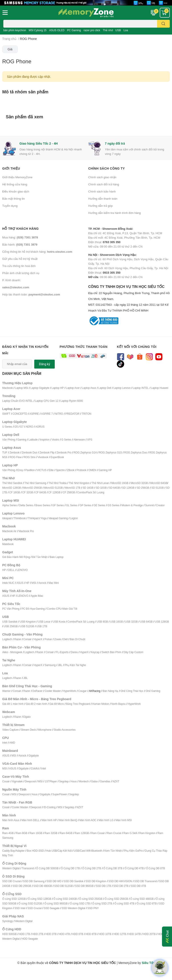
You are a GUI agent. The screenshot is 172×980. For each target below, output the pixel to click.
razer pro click (92, 30)
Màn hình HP (49, 820)
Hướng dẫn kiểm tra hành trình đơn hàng (115, 213)
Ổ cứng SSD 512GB (30, 903)
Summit (149, 505)
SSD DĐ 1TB (103, 886)
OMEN (92, 470)
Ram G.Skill (130, 833)
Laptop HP (58, 388)
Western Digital (11, 868)
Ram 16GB (36, 833)
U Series (7, 427)
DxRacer (37, 691)
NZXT (116, 781)
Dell (65, 639)
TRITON (86, 414)
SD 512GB (158, 488)
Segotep (64, 781)
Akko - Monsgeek (12, 652)
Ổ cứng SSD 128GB (39, 899)
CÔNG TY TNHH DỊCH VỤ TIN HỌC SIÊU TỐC (129, 299)
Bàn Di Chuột (78, 639)
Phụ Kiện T (71, 665)
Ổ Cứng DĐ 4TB (134, 868)
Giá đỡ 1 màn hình (13, 704)
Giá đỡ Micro (57, 704)
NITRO (59, 414)
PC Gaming (74, 30)
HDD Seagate (30, 939)
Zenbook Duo (30, 452)
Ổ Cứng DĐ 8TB (156, 868)
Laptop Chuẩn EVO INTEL (17, 401)
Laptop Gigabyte (40, 388)
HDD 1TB (24, 934)
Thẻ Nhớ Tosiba (57, 483)
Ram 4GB (8, 833)
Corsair (27, 639)
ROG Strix (30, 457)
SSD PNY (93, 908)
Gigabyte (34, 756)
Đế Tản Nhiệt (40, 557)
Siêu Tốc (148, 963)
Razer (18, 639)
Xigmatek (17, 781)
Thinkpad (33, 518)
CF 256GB (69, 492)
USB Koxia (59, 622)
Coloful (35, 768)
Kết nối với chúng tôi (137, 347)
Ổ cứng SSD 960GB (56, 903)
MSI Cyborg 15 (38, 30)
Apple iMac (37, 596)
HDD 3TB (51, 934)
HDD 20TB (149, 934)
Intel (5, 743)
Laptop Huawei (159, 388)
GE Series (99, 505)
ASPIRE (34, 414)
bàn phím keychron (15, 30)
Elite (51, 470)
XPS (90, 440)
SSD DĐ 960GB (84, 886)
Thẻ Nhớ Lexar (100, 483)
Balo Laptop (57, 557)
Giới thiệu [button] (11, 168)
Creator (160, 505)
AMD (12, 743)
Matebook (8, 544)
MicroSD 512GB (53, 488)
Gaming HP (105, 470)
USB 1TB (42, 626)
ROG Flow (16, 457)
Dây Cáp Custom (133, 652)
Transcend (28, 868)
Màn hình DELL (31, 820)
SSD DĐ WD (54, 881)
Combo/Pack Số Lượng (91, 492)
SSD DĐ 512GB (63, 886)
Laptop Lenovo (122, 388)
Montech (84, 781)
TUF (5, 452)
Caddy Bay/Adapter (13, 851)
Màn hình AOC (88, 820)
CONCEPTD (20, 414)
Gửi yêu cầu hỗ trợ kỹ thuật (20, 259)
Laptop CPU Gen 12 (47, 401)
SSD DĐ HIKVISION (120, 881)
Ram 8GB (21, 833)
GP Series (86, 505)
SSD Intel (20, 908)
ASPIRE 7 (47, 414)
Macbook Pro (26, 531)
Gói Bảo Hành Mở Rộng (16, 557)
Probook (81, 470)
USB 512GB (27, 626)
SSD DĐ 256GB (22, 886)
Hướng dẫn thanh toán (103, 199)
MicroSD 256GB (32, 488)
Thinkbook (20, 518)
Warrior (6, 691)
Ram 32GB (51, 833)
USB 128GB (162, 622)
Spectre (60, 470)
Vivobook (43, 457)
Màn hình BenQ (68, 820)
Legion (74, 518)
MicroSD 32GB (139, 483)
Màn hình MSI (124, 820)
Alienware (79, 440)
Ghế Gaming (153, 691)
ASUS (20, 583)
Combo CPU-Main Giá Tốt (62, 609)
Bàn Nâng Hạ (110, 691)
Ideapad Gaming (58, 518)
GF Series (58, 505)
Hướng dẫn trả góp (101, 206)
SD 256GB (143, 488)
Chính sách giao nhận (102, 177)
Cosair (6, 781)
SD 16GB (88, 488)
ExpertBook (57, 457)
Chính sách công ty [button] (107, 168)
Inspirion (45, 440)
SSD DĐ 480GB (43, 886)
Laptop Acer (73, 388)
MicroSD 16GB (120, 483)
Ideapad (7, 518)
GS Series (113, 505)
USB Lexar (44, 622)
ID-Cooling (50, 807)
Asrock (42, 583)
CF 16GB (15, 492)
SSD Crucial (35, 908)
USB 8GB (102, 622)
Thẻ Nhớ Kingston (79, 483)
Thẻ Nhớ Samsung (35, 483)
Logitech (7, 639)
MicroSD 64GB (159, 483)
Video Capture (10, 730)
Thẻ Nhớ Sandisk (12, 483)
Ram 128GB (82, 833)
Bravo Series (42, 505)
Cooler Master (53, 691)
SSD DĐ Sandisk (74, 881)
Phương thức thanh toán (84, 347)
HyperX (38, 639)
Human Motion (101, 704)
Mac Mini (53, 583)
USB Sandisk (10, 622)
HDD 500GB (9, 934)
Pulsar (48, 639)
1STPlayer (51, 781)
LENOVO (22, 570)
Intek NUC (8, 583)
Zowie (58, 639)
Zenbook (15, 452)
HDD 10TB (105, 934)
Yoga (44, 518)
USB (118, 30)
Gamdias (105, 781)
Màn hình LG (106, 820)
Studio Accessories (65, 730)
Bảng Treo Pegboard (78, 704)
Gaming (22, 440)
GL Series (72, 505)
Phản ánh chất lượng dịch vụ (21, 273)
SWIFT (6, 414)
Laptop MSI (21, 388)
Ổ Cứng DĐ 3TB (113, 868)
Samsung (50, 665)
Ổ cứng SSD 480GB (142, 899)
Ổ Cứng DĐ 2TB (92, 868)
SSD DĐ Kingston (96, 881)
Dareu (74, 652)
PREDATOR (72, 414)
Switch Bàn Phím (111, 652)
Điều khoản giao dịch (16, 191)
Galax (94, 781)
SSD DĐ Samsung (34, 881)
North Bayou (118, 704)
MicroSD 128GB (12, 488)
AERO (29, 427)
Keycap (95, 652)
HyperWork (69, 691)
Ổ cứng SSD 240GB (65, 899)
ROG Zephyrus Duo (136, 452)
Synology (8, 921)
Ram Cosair (98, 833)
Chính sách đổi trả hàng (104, 184)
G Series (66, 440)
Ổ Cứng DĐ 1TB (70, 868)
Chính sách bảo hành (102, 191)
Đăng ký (45, 364)
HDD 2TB (38, 934)
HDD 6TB (78, 934)
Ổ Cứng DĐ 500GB (47, 868)
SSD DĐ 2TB (121, 886)
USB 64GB (146, 622)
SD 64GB (114, 488)
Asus (74, 781)
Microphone (45, 730)
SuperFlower (60, 794)
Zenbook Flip (47, 452)
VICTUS (42, 470)
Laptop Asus (89, 388)
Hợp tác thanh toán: (31, 294)
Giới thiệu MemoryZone (17, 177)
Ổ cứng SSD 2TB (102, 903)
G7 (22, 427)
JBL (60, 665)
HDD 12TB (120, 934)
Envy (20, 470)
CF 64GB (41, 492)
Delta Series (26, 505)
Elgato (27, 717)
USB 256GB (11, 626)
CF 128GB (54, 492)
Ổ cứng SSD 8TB (147, 903)
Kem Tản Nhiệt (113, 851)
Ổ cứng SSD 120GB (14, 899)
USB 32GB (131, 622)
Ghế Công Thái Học (132, 691)
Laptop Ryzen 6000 (72, 401)
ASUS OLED (57, 30)
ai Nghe (81, 665)
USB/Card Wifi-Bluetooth (88, 851)
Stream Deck (28, 730)
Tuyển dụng (10, 206)
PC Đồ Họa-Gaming (33, 609)
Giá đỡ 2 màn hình (36, 704)
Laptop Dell (105, 388)
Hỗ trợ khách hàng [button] (20, 229)
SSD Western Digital (73, 908)
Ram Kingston (147, 833)
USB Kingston (28, 622)
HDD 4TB (64, 934)
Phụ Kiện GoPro (133, 851)
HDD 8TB (91, 934)
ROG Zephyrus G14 (85, 452)
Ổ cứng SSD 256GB (116, 899)
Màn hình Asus (11, 820)
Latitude (33, 440)
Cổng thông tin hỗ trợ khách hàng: (37, 252)
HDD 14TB (134, 934)
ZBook (71, 470)
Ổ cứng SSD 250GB (91, 899)
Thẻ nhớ (108, 30)
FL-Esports (62, 652)
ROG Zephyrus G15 (110, 452)
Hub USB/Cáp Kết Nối (59, 851)
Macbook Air (9, 531)
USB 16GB (116, 622)
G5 (16, 427)
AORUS (40, 427)
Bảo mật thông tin (13, 199)
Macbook (7, 388)
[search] (163, 24)
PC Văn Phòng (11, 609)
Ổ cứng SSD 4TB (124, 903)
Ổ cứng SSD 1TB (80, 903)
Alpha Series (10, 505)
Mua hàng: (20, 237)
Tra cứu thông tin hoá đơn (19, 266)
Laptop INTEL (141, 388)
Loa (126, 30)
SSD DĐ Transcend (146, 881)
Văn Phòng (9, 440)
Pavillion (30, 470)
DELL (11, 570)
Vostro (56, 440)
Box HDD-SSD (35, 851)
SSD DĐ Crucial (11, 881)
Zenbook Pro (64, 452)
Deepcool (30, 781)
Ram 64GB (66, 833)
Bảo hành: (20, 244)
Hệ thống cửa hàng (15, 184)
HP (4, 570)
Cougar (82, 691)
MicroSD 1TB (73, 488)
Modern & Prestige (132, 505)
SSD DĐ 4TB (139, 886)
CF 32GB (28, 492)
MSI (34, 583)
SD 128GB (128, 488)
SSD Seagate (52, 908)
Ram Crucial (114, 833)
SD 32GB (101, 488)
